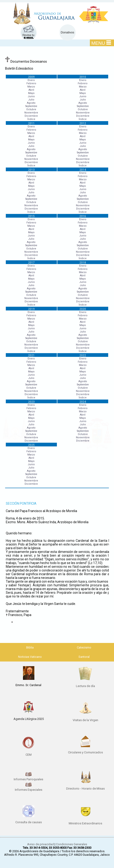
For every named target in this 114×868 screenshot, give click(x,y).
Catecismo (84, 647)
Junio (31, 96)
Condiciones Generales (72, 844)
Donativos (68, 32)
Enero (31, 80)
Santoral (84, 657)
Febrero (31, 83)
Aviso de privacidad (41, 844)
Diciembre (31, 116)
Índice (31, 119)
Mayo (31, 93)
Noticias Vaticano (30, 657)
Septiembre (31, 106)
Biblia (30, 647)
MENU (101, 43)
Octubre (31, 109)
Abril (31, 90)
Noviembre (31, 113)
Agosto (31, 103)
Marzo (31, 87)
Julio (31, 100)
